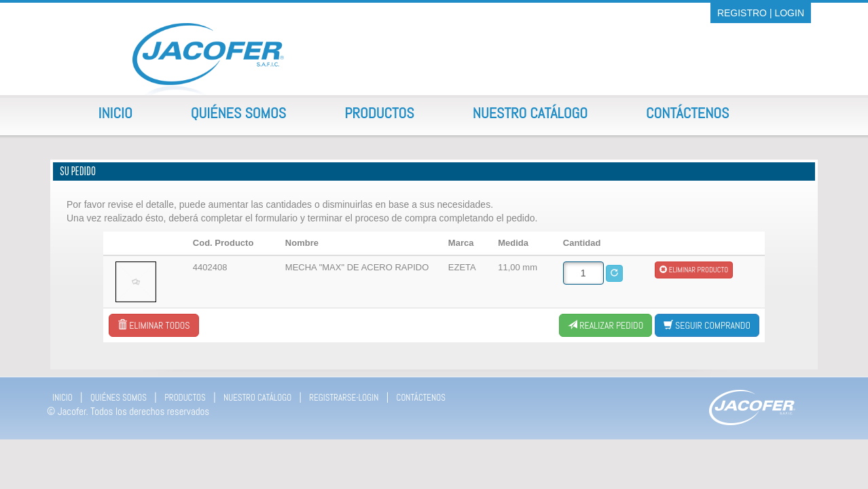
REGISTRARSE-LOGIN (344, 398)
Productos (379, 113)
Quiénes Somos (238, 113)
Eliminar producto (694, 270)
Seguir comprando (707, 325)
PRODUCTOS (185, 398)
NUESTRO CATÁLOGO (257, 398)
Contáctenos (687, 113)
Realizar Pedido (605, 325)
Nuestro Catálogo (530, 113)
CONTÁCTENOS (421, 398)
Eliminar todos (153, 325)
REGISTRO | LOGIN (761, 13)
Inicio (115, 113)
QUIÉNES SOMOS (119, 398)
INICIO (62, 398)
